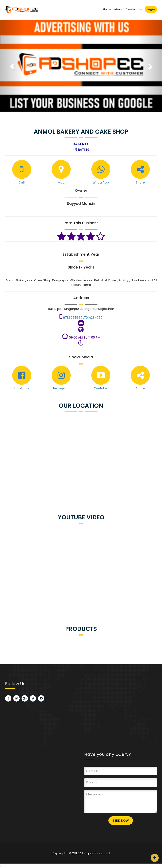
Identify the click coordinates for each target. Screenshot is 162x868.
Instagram (61, 388)
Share (140, 182)
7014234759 (93, 318)
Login (151, 9)
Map (61, 182)
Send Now (121, 821)
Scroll (155, 858)
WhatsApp (101, 182)
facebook (22, 388)
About (118, 9)
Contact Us (134, 9)
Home (107, 9)
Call (22, 182)
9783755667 (73, 318)
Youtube (101, 388)
